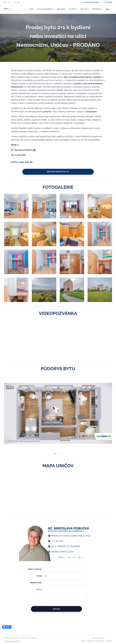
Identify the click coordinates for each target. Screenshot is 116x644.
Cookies (109, 641)
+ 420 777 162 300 (98, 638)
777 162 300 (108, 2)
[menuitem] (28, 9)
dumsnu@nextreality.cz (91, 2)
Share (7, 627)
